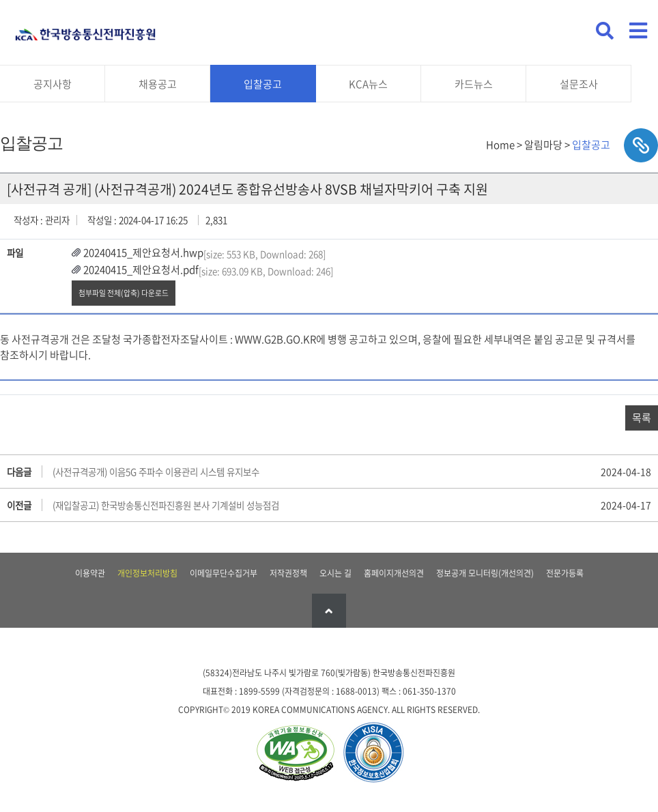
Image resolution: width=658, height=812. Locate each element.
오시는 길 (335, 573)
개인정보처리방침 (147, 573)
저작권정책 (288, 573)
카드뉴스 (474, 84)
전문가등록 (565, 573)
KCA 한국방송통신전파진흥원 (85, 29)
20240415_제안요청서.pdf (141, 270)
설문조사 (579, 84)
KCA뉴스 (368, 84)
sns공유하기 (641, 145)
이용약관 (90, 573)
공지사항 (53, 84)
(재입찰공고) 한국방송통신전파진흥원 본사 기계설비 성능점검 (166, 505)
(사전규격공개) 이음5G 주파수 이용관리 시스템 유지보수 (156, 472)
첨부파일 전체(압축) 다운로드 (124, 293)
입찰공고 (263, 84)
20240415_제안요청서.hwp (143, 252)
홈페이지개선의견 (394, 573)
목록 (642, 418)
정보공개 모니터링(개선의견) (485, 573)
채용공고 (158, 84)
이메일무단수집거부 (224, 573)
